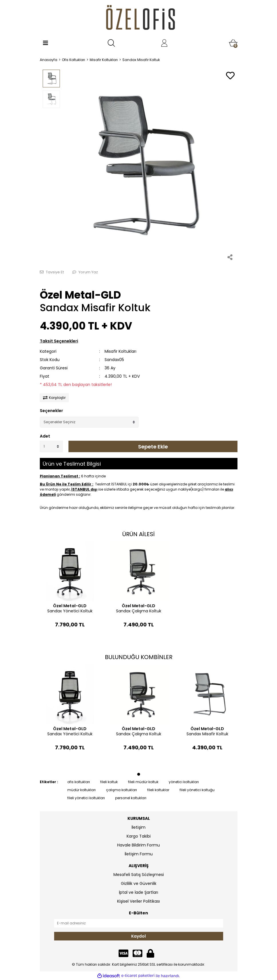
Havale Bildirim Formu (138, 845)
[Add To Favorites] (230, 76)
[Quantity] (51, 446)
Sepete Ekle (153, 447)
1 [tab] (139, 774)
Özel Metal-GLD (80, 295)
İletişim (138, 827)
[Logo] (138, 19)
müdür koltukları (81, 790)
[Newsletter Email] (139, 923)
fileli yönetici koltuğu (197, 790)
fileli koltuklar (158, 790)
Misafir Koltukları (120, 351)
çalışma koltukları (121, 790)
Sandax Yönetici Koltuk (70, 611)
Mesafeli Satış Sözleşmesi (139, 875)
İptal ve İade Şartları (138, 892)
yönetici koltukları (184, 782)
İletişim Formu (139, 854)
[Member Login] (164, 43)
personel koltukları (131, 798)
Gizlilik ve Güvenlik (139, 883)
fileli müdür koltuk (143, 782)
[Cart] (233, 43)
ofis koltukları (79, 782)
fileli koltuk (109, 782)
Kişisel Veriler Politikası (138, 901)
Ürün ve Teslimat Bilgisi (72, 464)
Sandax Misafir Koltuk (207, 734)
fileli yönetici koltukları (86, 798)
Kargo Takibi (139, 836)
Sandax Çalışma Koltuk (139, 611)
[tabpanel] (70, 594)
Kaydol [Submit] (138, 936)
